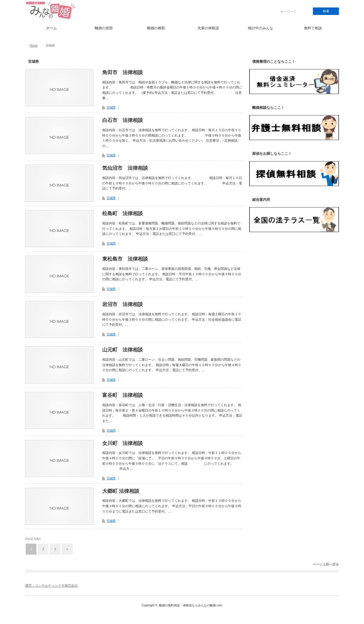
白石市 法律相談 (123, 120)
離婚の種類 (156, 28)
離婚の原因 (104, 28)
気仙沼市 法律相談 (125, 168)
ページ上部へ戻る (326, 564)
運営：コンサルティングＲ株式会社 (51, 585)
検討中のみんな (261, 28)
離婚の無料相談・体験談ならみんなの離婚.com (191, 605)
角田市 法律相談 (123, 72)
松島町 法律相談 (123, 214)
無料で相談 (313, 28)
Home (34, 46)
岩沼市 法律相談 (123, 304)
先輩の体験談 (208, 28)
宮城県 (111, 107)
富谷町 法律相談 (123, 395)
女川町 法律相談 (123, 443)
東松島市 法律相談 (125, 259)
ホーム (51, 28)
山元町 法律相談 (123, 350)
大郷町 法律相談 (121, 491)
